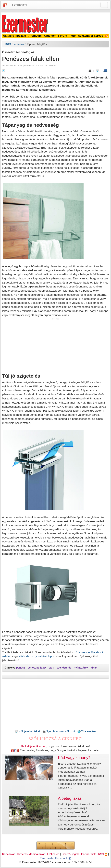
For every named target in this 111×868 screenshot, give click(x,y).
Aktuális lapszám (15, 36)
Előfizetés (53, 854)
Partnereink (88, 854)
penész (21, 668)
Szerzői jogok (70, 854)
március (19, 44)
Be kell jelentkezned (34, 746)
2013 (8, 44)
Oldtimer (50, 36)
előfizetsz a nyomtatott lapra (37, 656)
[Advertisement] (56, 345)
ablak (94, 668)
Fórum (63, 36)
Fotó (73, 36)
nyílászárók (81, 668)
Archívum (35, 36)
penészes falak (37, 668)
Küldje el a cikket (27, 731)
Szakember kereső (91, 36)
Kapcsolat (8, 854)
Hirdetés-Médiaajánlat (31, 854)
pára (51, 668)
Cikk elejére (87, 731)
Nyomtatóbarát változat (59, 731)
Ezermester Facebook (55, 858)
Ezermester (20, 5)
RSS (103, 854)
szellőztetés (64, 668)
